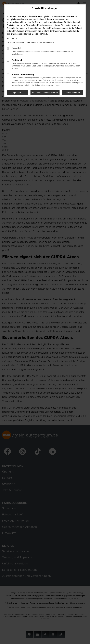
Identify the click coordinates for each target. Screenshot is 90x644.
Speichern (17, 93)
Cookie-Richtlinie (40, 34)
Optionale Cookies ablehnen (45, 93)
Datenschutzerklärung (21, 34)
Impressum (12, 38)
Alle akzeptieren (73, 93)
